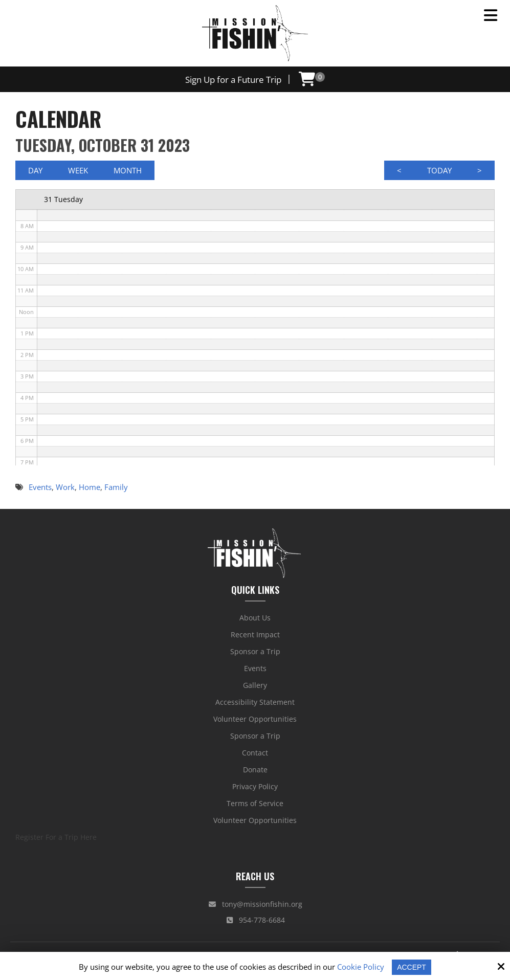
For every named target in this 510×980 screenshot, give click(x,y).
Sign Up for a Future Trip (233, 79)
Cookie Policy (360, 967)
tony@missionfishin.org (256, 906)
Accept (412, 967)
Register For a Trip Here (56, 839)
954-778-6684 (256, 922)
